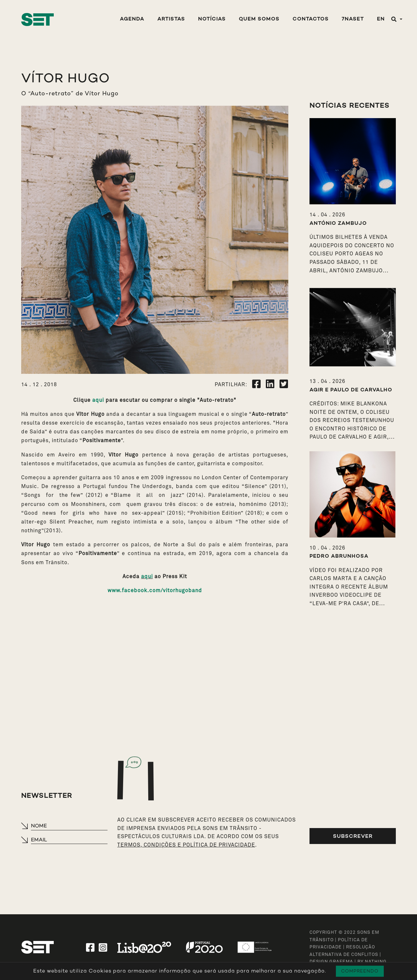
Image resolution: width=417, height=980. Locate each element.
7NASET (353, 19)
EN (381, 19)
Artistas (171, 19)
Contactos (311, 19)
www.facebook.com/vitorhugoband (155, 591)
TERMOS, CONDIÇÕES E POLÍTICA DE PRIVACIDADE (186, 845)
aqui (98, 400)
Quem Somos (259, 19)
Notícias (212, 19)
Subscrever (353, 836)
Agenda (132, 19)
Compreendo (360, 971)
